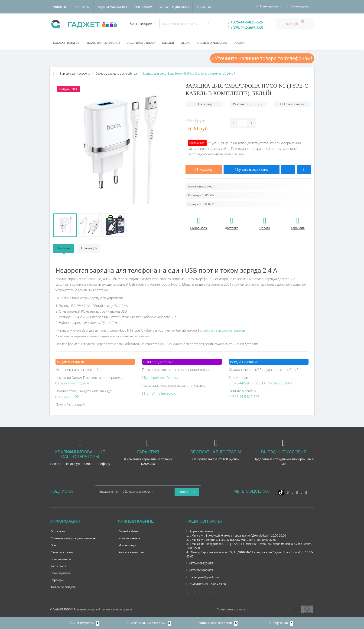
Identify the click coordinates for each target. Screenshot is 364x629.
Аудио (186, 43)
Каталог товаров (66, 43)
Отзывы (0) (89, 248)
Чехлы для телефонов (103, 43)
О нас (54, 545)
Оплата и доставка (131, 7)
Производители (61, 573)
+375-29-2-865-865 (246, 28)
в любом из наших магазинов (221, 330)
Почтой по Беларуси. (159, 393)
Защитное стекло (141, 43)
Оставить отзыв (293, 104)
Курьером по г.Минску (160, 378)
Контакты (206, 7)
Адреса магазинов (67, 7)
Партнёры (57, 580)
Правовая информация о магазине (73, 538)
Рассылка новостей (131, 552)
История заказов (129, 538)
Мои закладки (128, 545)
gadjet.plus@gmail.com (203, 577)
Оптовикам (99, 7)
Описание (63, 248)
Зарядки (168, 43)
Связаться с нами (62, 552)
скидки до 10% (67, 397)
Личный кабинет (129, 531)
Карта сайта (58, 566)
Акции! (240, 43)
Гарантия (161, 7)
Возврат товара (61, 559)
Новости (184, 7)
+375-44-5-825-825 (246, 22)
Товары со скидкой (63, 587)
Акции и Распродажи (72, 383)
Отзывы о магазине (212, 43)
